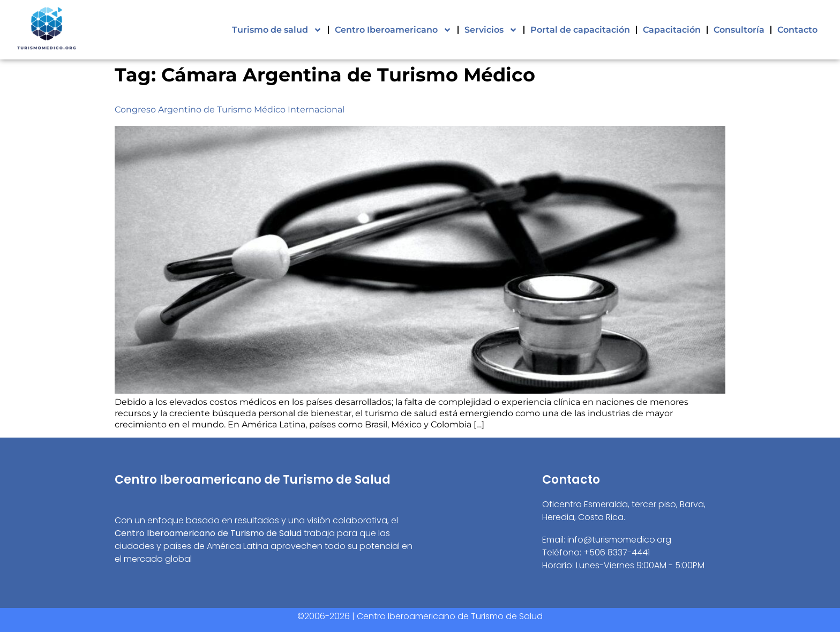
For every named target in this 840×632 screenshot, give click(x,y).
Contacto (797, 30)
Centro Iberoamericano (393, 30)
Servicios (491, 30)
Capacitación (672, 30)
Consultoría (739, 30)
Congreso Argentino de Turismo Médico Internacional (230, 110)
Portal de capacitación (580, 30)
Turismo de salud (277, 30)
